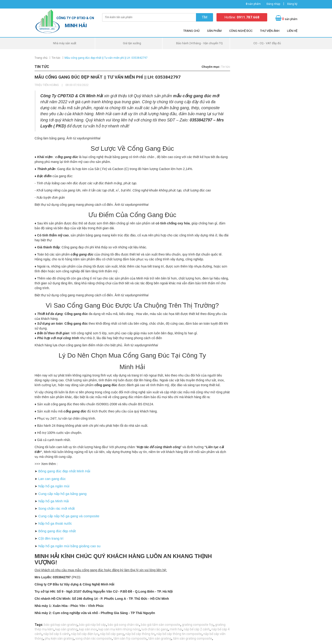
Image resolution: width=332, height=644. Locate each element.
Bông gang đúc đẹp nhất (55, 528)
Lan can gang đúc (51, 478)
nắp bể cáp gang (112, 630)
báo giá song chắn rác (123, 621)
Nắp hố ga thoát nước (54, 521)
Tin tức (56, 58)
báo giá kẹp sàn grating (61, 621)
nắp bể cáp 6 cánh (56, 630)
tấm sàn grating (160, 635)
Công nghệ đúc (241, 31)
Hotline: (242, 17)
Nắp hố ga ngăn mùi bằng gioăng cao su (67, 542)
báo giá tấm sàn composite (161, 621)
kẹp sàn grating (66, 626)
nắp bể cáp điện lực (85, 630)
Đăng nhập (273, 4)
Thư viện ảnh (270, 31)
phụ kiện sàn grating (59, 635)
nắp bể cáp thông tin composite (179, 630)
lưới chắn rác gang (155, 626)
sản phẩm (253, 4)
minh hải (176, 626)
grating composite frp (198, 621)
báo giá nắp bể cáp (93, 621)
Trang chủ (191, 31)
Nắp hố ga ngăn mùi (53, 485)
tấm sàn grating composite (193, 635)
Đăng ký (292, 4)
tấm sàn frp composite (130, 635)
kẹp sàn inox (88, 626)
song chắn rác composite (94, 635)
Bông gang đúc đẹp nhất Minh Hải (63, 471)
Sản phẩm (214, 31)
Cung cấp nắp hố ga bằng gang (61, 492)
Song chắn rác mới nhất (56, 507)
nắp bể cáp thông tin (140, 630)
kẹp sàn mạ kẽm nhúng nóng (119, 626)
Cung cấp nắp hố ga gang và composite (66, 514)
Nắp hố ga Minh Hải (52, 500)
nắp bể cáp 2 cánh (197, 626)
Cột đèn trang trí (49, 535)
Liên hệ (292, 31)
